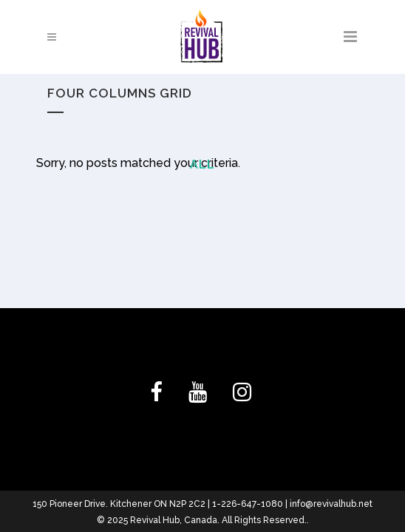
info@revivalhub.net (331, 504)
